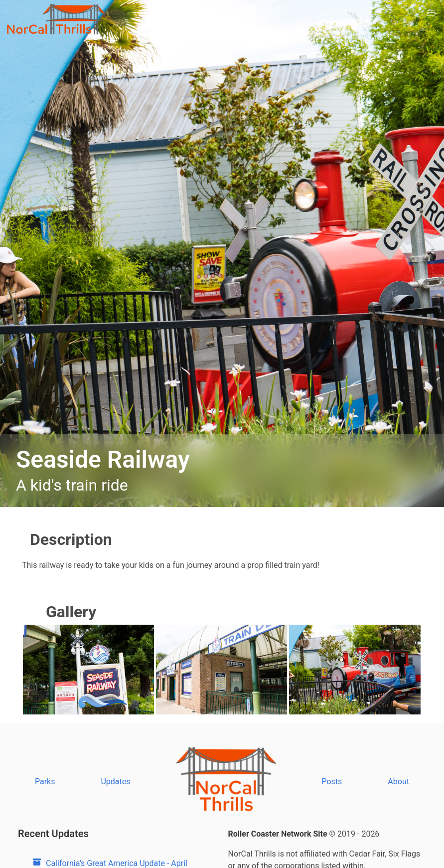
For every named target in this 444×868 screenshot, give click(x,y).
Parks (45, 781)
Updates (115, 781)
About (398, 781)
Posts (332, 781)
